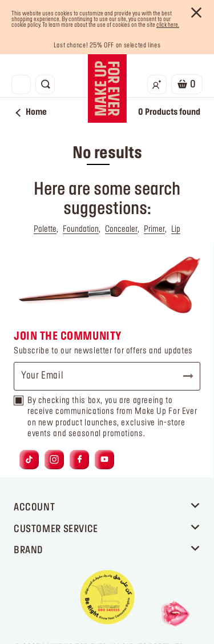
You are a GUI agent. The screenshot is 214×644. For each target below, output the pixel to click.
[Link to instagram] (54, 460)
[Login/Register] (157, 84)
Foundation (81, 230)
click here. (168, 25)
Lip (176, 230)
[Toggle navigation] (21, 84)
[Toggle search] (45, 84)
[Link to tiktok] (29, 460)
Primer (154, 230)
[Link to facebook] (80, 460)
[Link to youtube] (104, 460)
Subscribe (183, 376)
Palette (45, 230)
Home (32, 113)
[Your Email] (107, 376)
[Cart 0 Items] (187, 84)
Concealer (121, 230)
